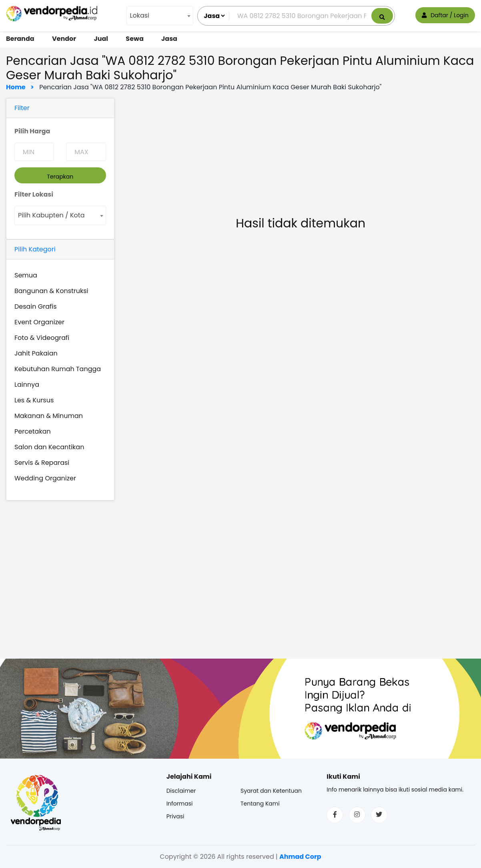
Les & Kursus (34, 400)
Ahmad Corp (300, 857)
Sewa (134, 39)
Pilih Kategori (35, 249)
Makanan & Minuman (49, 416)
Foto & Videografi (42, 338)
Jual (101, 39)
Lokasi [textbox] (140, 15)
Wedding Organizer (45, 478)
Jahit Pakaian (36, 353)
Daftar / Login (445, 15)
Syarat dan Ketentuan (271, 791)
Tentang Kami (260, 804)
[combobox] (160, 16)
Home (18, 87)
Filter (22, 108)
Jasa (169, 39)
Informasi (180, 804)
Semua (26, 275)
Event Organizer (39, 322)
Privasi (175, 816)
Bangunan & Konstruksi (51, 291)
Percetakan (33, 431)
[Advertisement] (301, 154)
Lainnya (27, 385)
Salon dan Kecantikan (49, 447)
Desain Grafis (36, 306)
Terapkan (60, 177)
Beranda (20, 39)
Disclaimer (181, 791)
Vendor (64, 39)
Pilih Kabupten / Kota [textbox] (51, 215)
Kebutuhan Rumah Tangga (58, 369)
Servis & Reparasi (42, 463)
